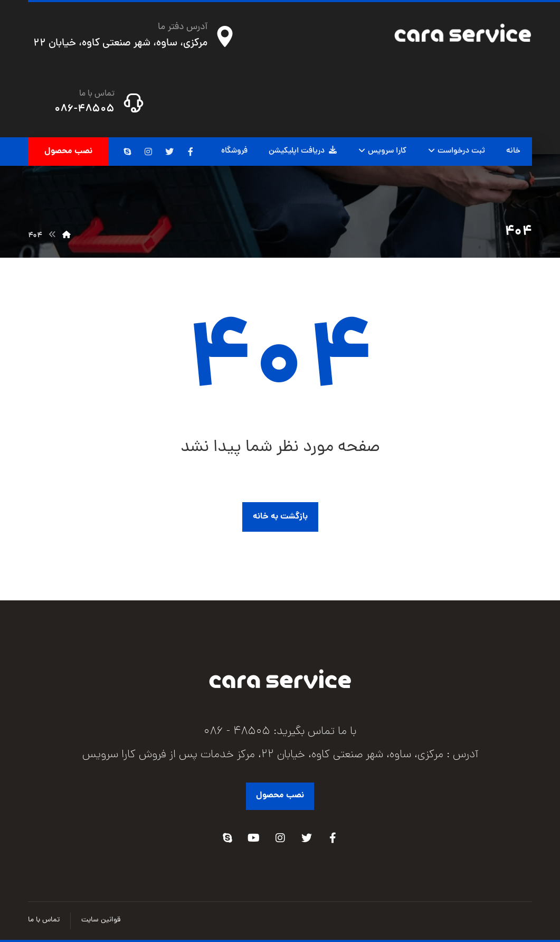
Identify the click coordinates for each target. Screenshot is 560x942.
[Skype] (227, 838)
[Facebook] (333, 838)
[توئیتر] (169, 152)
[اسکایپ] (127, 152)
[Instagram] (280, 838)
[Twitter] (307, 838)
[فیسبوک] (191, 152)
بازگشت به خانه (280, 517)
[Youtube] (254, 838)
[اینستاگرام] (148, 152)
